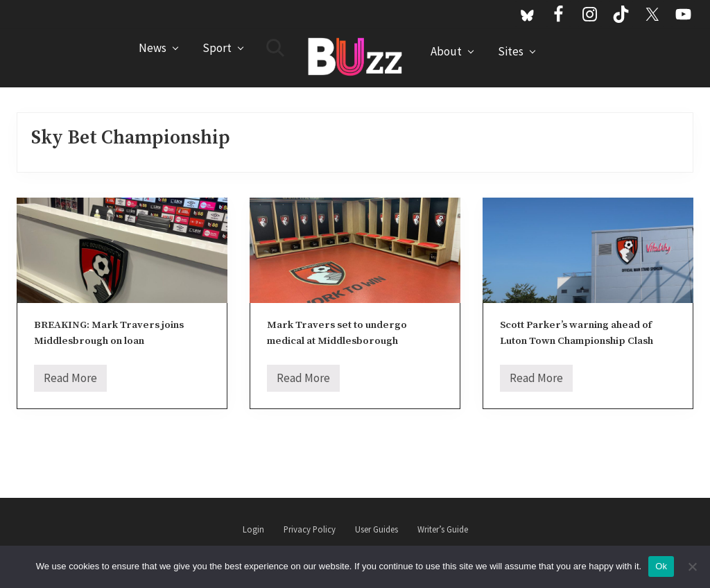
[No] (693, 567)
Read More (70, 381)
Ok (661, 566)
